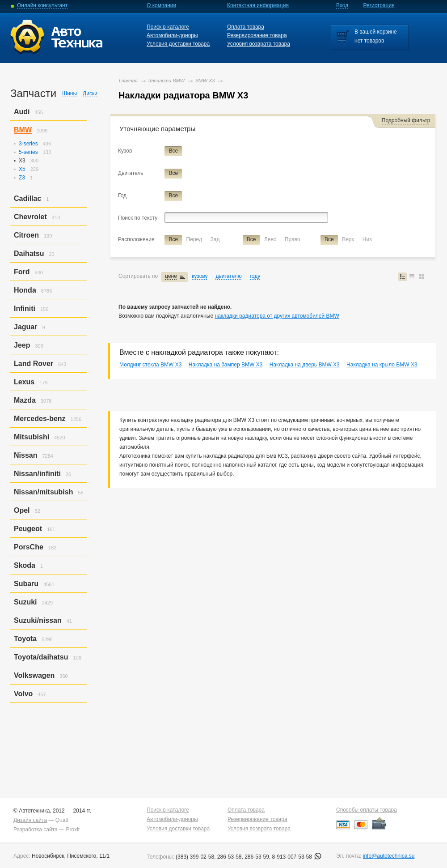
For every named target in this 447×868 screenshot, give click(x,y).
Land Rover (34, 364)
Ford (22, 272)
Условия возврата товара (259, 44)
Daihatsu (29, 253)
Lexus (24, 382)
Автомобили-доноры (172, 35)
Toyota (25, 639)
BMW (23, 130)
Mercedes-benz (40, 419)
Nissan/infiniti (37, 474)
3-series (28, 144)
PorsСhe (29, 547)
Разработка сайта (36, 830)
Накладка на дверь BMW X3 (305, 365)
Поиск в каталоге (168, 27)
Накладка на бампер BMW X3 (226, 365)
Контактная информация (258, 5)
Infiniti (25, 308)
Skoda (25, 565)
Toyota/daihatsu (41, 657)
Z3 (22, 178)
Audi (22, 112)
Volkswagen (34, 675)
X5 (22, 169)
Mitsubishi (32, 437)
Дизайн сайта (30, 820)
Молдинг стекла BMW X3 (150, 365)
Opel (22, 510)
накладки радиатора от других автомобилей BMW (277, 316)
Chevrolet (30, 217)
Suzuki (25, 602)
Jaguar (25, 327)
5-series (28, 152)
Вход (342, 5)
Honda (25, 290)
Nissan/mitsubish (43, 492)
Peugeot (28, 529)
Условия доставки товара (178, 44)
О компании (161, 5)
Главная (128, 81)
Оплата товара (246, 27)
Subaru (26, 584)
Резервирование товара (257, 35)
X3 (22, 161)
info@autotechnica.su (389, 856)
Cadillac (27, 198)
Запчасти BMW (167, 81)
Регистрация (379, 5)
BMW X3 (205, 81)
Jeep (22, 345)
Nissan (25, 455)
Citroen (26, 235)
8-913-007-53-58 (297, 857)
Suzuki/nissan (38, 620)
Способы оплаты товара (367, 810)
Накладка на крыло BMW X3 (382, 365)
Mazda (25, 400)
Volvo (23, 694)
